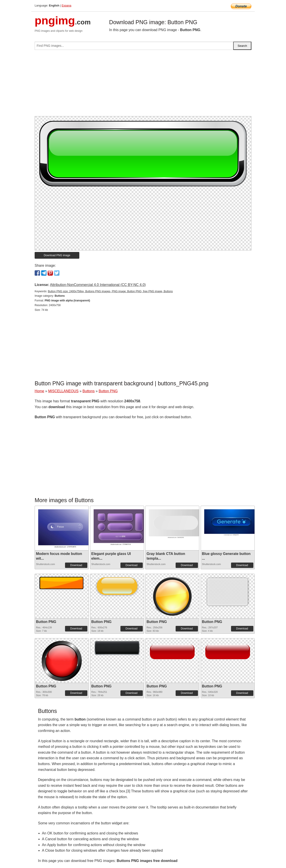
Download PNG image (57, 255)
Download (76, 565)
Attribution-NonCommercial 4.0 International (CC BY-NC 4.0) (98, 285)
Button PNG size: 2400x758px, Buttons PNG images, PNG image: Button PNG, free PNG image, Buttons (110, 291)
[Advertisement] (143, 85)
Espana (66, 5)
